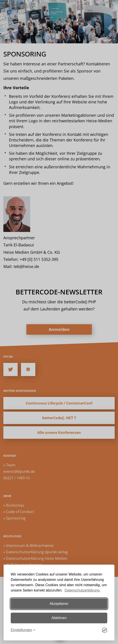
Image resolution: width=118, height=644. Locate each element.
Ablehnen (59, 618)
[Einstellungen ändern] (23, 630)
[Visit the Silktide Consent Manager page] (105, 630)
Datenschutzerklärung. (82, 590)
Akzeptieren (59, 604)
